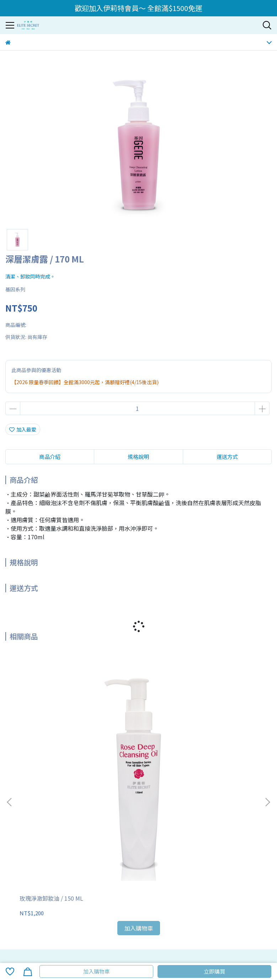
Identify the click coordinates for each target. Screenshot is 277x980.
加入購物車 (97, 971)
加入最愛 (23, 429)
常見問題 (67, 811)
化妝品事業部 (49, 840)
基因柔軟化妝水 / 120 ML (220, 730)
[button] (267, 718)
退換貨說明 (41, 811)
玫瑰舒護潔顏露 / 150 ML (135, 730)
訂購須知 (15, 811)
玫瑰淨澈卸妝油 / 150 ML (51, 730)
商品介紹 (50, 457)
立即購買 (214, 971)
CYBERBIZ (157, 953)
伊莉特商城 (103, 840)
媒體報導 (77, 840)
